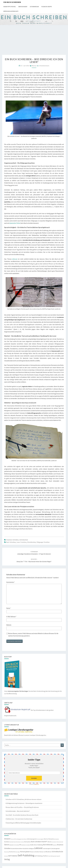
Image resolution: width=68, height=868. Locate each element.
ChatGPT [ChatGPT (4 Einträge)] (44, 842)
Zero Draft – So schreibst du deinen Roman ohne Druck (22, 815)
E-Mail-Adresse (11, 617)
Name (9, 608)
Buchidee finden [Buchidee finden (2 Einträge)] (13, 842)
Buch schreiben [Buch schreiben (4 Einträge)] (36, 842)
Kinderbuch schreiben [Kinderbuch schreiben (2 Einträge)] (25, 845)
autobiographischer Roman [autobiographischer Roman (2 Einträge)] (21, 839)
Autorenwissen (34, 7)
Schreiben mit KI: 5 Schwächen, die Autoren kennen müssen (24, 799)
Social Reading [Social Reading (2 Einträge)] (51, 856)
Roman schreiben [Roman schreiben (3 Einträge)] (35, 852)
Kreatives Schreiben (12, 540)
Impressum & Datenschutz (11, 11)
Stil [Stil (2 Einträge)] (59, 856)
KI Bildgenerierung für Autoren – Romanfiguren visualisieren (24, 803)
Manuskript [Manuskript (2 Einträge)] (7, 852)
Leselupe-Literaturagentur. (38, 735)
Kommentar (11, 582)
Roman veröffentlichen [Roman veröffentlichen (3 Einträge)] (46, 852)
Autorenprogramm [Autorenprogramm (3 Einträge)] (32, 839)
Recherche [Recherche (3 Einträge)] (12, 852)
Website (9, 625)
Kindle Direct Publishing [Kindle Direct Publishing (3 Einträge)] (36, 845)
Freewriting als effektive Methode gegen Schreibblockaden (23, 823)
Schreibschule (24, 540)
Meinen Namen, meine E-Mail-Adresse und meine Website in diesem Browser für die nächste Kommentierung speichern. (33, 635)
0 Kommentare (44, 66)
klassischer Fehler (15, 223)
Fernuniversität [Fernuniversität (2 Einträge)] (60, 842)
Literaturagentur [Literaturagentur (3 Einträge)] (55, 848)
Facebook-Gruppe (47, 7)
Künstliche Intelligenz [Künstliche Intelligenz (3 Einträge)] (28, 848)
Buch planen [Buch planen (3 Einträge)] (28, 842)
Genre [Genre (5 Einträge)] (7, 845)
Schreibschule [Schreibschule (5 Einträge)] (57, 852)
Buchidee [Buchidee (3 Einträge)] (7, 842)
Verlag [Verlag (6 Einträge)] (7, 859)
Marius (34, 66)
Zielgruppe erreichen (43, 542)
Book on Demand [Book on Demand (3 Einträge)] (48, 839)
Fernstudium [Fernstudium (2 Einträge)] (54, 842)
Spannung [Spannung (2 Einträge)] (56, 856)
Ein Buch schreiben (12, 2)
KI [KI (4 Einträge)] (20, 845)
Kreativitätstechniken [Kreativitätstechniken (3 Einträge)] (17, 848)
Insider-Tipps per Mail (10, 7)
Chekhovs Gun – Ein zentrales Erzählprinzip (19, 819)
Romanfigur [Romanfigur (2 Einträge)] (18, 852)
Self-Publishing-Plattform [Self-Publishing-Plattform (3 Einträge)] (41, 856)
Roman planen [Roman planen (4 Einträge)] (25, 852)
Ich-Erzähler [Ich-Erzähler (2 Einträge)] (17, 845)
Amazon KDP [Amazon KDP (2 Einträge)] (13, 839)
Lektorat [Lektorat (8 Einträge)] (38, 848)
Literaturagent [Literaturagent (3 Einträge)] (47, 848)
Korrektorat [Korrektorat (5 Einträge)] (48, 845)
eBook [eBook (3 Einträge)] (49, 842)
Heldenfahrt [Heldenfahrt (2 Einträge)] (12, 845)
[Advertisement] (34, 42)
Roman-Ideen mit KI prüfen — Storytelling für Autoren (22, 807)
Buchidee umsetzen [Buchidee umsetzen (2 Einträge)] (20, 842)
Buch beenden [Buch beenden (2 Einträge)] (56, 839)
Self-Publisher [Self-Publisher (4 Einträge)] (13, 856)
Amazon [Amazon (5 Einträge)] (7, 839)
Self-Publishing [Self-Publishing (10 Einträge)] (26, 855)
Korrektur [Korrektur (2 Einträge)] (55, 845)
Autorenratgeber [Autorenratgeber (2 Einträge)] (40, 839)
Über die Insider (23, 7)
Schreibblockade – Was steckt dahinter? (18, 811)
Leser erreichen (22, 542)
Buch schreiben (11, 542)
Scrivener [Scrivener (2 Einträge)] (6, 856)
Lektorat (15, 259)
